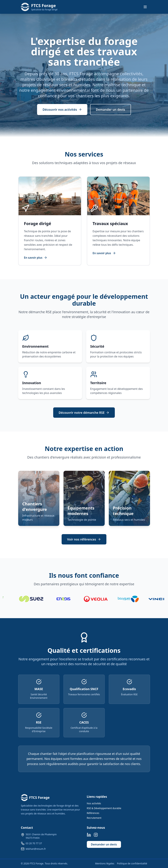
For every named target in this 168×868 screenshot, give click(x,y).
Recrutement (94, 818)
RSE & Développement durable (104, 808)
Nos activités (94, 803)
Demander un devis (111, 110)
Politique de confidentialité (132, 863)
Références (93, 813)
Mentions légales (105, 863)
